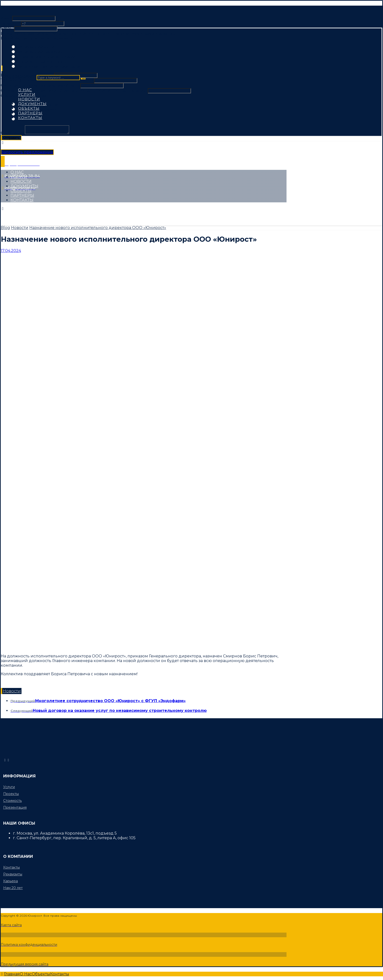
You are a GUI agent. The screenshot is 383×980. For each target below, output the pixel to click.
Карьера (11, 881)
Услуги (9, 787)
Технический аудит (36, 47)
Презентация (15, 807)
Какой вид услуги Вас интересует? (37, 38)
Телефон (11, 23)
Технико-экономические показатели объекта (47, 80)
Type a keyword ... (18, 77)
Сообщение (13, 134)
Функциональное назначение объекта (41, 85)
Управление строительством (45, 57)
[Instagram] (48, 213)
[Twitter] (29, 213)
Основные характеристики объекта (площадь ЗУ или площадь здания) (74, 91)
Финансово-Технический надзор (50, 67)
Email (7, 28)
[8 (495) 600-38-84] (8, 760)
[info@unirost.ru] (5, 760)
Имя (6, 18)
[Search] (83, 79)
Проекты (11, 794)
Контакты (11, 867)
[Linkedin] (67, 213)
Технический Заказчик (39, 52)
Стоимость (12, 801)
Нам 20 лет (13, 888)
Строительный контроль (41, 62)
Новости (12, 691)
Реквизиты (13, 874)
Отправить (11, 139)
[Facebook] (11, 213)
